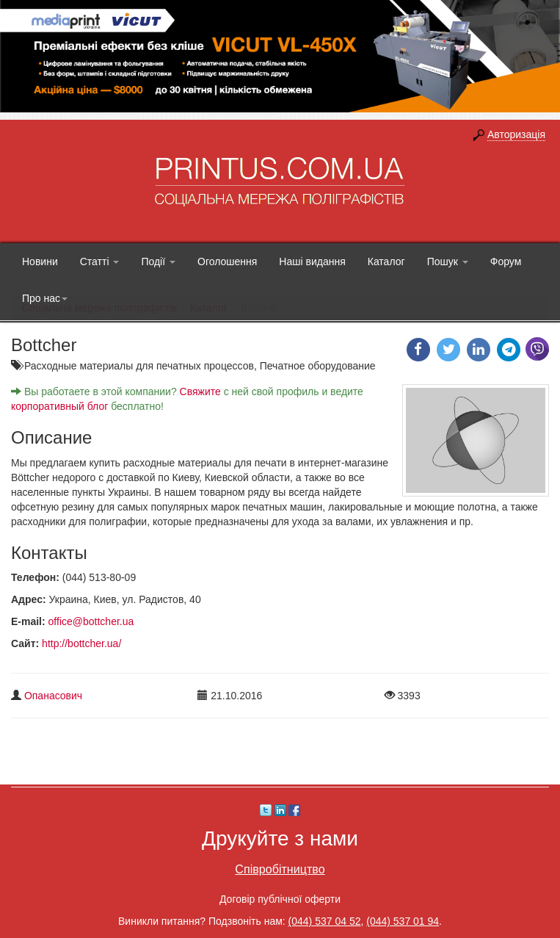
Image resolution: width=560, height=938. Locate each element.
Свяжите (200, 392)
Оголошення (227, 261)
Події (158, 261)
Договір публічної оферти (280, 899)
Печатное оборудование (318, 366)
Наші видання (312, 261)
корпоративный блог (59, 406)
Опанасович (53, 696)
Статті (100, 261)
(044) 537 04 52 (325, 921)
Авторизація (516, 134)
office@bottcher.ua (91, 621)
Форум (506, 261)
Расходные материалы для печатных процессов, (142, 366)
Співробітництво (280, 869)
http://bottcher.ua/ (81, 643)
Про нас (45, 298)
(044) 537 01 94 (403, 921)
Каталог (386, 261)
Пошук (448, 261)
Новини (40, 261)
